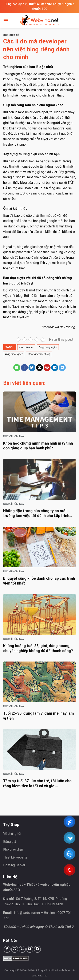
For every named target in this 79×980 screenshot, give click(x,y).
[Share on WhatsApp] (17, 368)
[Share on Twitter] (32, 368)
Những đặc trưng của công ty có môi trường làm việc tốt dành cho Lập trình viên (36, 516)
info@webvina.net (27, 913)
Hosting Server (14, 865)
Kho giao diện (13, 849)
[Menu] (6, 20)
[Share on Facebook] (24, 368)
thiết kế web (56, 970)
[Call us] (22, 949)
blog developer (14, 354)
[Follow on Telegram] (37, 949)
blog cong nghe (48, 347)
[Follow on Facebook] (7, 949)
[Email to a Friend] (39, 368)
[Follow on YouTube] (30, 949)
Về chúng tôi (12, 834)
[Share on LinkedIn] (55, 368)
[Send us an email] (15, 949)
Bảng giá (10, 842)
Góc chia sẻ (11, 35)
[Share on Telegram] (62, 368)
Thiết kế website (15, 857)
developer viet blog (39, 354)
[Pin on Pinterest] (47, 368)
